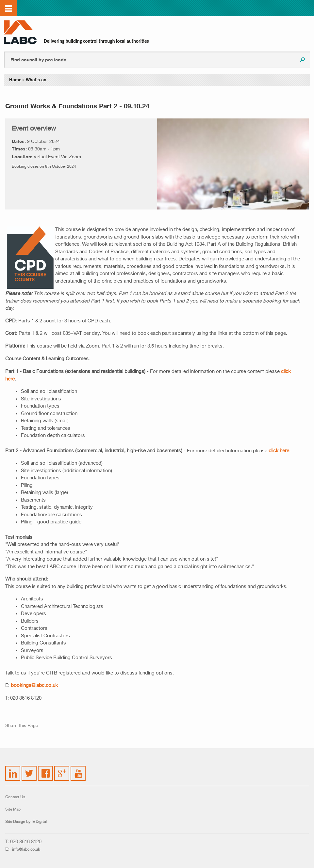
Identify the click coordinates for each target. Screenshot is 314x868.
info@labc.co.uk (26, 850)
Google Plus (61, 772)
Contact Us (15, 797)
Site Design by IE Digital (26, 822)
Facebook (46, 769)
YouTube (78, 768)
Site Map (13, 810)
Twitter (28, 769)
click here (279, 451)
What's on (36, 80)
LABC (20, 32)
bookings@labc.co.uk (34, 685)
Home (15, 80)
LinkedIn (13, 769)
